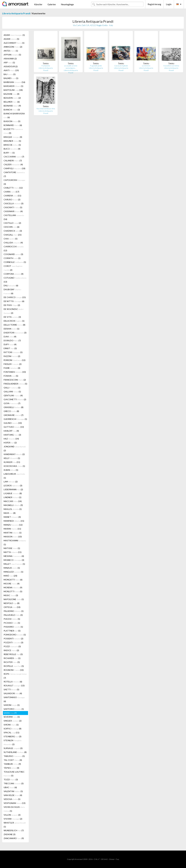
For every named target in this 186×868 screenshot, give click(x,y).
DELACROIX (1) (14, 321)
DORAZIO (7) (12, 340)
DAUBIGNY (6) (13, 291)
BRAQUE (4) (13, 137)
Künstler (38, 4)
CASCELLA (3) (14, 203)
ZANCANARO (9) (14, 838)
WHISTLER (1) (15, 825)
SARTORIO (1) (14, 709)
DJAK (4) (10, 337)
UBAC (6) (10, 787)
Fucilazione (46, 66)
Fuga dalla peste (96, 66)
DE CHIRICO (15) (15, 297)
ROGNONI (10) (14, 670)
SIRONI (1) (11, 725)
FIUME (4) (12, 368)
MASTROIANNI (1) (15, 542)
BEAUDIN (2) (12, 98)
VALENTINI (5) (13, 791)
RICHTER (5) (12, 662)
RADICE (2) (11, 650)
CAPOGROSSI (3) (14, 182)
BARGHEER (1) (13, 86)
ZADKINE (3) (10, 834)
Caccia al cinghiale (121, 66)
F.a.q (117, 859)
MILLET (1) (14, 564)
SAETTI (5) (11, 689)
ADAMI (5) (11, 39)
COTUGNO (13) (15, 280)
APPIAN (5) (12, 55)
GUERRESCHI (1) (15, 419)
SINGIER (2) (13, 721)
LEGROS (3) (13, 485)
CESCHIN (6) (11, 227)
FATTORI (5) (13, 352)
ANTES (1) (11, 51)
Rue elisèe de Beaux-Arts (46, 109)
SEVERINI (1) (12, 717)
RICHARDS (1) (12, 658)
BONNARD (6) (13, 125)
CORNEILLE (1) (15, 262)
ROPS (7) (15, 676)
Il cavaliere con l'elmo (171, 66)
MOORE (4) (12, 584)
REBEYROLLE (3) (13, 654)
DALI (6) (11, 285)
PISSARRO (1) (13, 627)
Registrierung (154, 4)
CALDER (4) (13, 164)
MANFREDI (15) (14, 521)
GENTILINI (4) (13, 395)
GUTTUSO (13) (14, 427)
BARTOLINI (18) (13, 90)
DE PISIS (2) (12, 305)
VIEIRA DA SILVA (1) (14, 809)
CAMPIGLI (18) (14, 168)
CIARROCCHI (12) (14, 248)
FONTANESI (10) (15, 372)
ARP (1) (9, 62)
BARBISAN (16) (14, 82)
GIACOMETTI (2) (15, 399)
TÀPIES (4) (11, 768)
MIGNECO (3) (14, 560)
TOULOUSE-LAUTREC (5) (14, 774)
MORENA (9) (13, 587)
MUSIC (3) (11, 595)
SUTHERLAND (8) (15, 752)
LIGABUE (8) (13, 493)
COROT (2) (13, 268)
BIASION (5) (12, 121)
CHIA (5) (11, 239)
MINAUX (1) (12, 568)
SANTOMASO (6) (14, 699)
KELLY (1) (12, 458)
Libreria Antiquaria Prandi (16, 13)
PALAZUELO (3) (13, 615)
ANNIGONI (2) (13, 47)
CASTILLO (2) (12, 223)
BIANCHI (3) (12, 110)
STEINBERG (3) (12, 736)
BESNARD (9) (12, 106)
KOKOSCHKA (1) (14, 466)
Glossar (112, 859)
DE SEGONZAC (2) (14, 311)
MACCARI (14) (13, 501)
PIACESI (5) (12, 619)
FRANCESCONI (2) (15, 380)
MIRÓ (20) (10, 576)
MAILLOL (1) (13, 509)
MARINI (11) (12, 529)
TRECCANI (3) (14, 783)
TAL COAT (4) (13, 760)
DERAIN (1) (11, 329)
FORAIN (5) (11, 376)
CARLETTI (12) (13, 188)
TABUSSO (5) (14, 756)
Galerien (52, 4)
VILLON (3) (12, 815)
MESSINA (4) (14, 556)
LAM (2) (11, 482)
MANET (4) (12, 517)
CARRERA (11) (12, 196)
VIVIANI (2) (13, 819)
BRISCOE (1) (12, 145)
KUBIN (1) (11, 470)
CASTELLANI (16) (14, 217)
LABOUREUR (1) (14, 476)
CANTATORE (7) (14, 174)
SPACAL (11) (11, 732)
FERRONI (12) (15, 360)
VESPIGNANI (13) (15, 803)
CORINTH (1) (12, 258)
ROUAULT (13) (14, 686)
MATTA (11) (13, 552)
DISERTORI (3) (15, 333)
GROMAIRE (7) (14, 415)
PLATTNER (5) (12, 631)
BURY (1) (9, 153)
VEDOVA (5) (12, 799)
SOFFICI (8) (12, 729)
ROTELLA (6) (13, 682)
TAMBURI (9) (12, 764)
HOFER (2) (10, 443)
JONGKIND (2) (15, 448)
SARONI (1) (12, 705)
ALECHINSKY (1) (14, 43)
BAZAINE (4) (11, 94)
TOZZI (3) (11, 779)
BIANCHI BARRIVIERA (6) (14, 115)
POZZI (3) (12, 646)
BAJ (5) (10, 74)
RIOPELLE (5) (14, 666)
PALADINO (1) (14, 611)
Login (169, 4)
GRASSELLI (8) (14, 407)
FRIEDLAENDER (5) (15, 384)
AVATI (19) (11, 70)
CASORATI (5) (13, 207)
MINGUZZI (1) (13, 572)
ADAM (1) (14, 35)
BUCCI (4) (12, 149)
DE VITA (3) (12, 317)
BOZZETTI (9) (13, 131)
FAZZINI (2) (12, 356)
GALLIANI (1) (12, 392)
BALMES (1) (11, 78)
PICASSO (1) (12, 623)
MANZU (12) (13, 525)
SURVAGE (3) (13, 748)
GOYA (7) (12, 403)
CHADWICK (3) (13, 231)
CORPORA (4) (14, 274)
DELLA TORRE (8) (14, 325)
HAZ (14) (11, 439)
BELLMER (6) (12, 102)
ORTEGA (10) (12, 607)
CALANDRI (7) (13, 161)
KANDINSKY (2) (14, 454)
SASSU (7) (10, 713)
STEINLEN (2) (13, 742)
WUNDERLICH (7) (14, 830)
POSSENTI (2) (13, 639)
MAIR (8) (10, 513)
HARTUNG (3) (12, 435)
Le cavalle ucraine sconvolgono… (71, 67)
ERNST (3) (10, 348)
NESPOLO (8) (12, 603)
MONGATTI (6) (13, 580)
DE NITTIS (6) (14, 301)
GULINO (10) (13, 423)
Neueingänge (67, 4)
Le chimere (146, 66)
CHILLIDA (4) (13, 243)
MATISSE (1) (12, 548)
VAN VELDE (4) (13, 795)
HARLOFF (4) (11, 431)
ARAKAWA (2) (10, 59)
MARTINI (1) (13, 533)
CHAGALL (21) (13, 235)
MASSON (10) (13, 537)
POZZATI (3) (13, 642)
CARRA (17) (11, 192)
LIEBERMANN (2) (13, 489)
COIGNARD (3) (13, 254)
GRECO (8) (11, 411)
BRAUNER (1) (12, 141)
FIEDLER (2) (13, 364)
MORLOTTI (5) (13, 591)
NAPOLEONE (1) (14, 599)
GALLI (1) (12, 388)
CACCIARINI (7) (14, 157)
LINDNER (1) (12, 497)
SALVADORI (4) (13, 693)
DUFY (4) (10, 344)
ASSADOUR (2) (11, 66)
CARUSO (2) (12, 200)
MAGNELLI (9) (13, 505)
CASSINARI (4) (13, 211)
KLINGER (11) (12, 462)
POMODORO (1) (15, 635)
